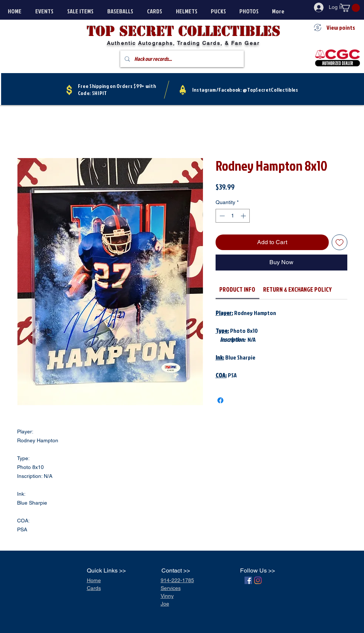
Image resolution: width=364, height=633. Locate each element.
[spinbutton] (233, 216)
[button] (350, 8)
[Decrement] (221, 216)
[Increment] (244, 216)
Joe (165, 604)
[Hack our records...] (181, 59)
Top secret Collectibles (184, 31)
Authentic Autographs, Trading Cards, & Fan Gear (183, 43)
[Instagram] (258, 580)
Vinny (167, 596)
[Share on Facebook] (220, 400)
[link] (237, 289)
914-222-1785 (177, 580)
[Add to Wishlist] (340, 242)
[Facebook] (248, 580)
